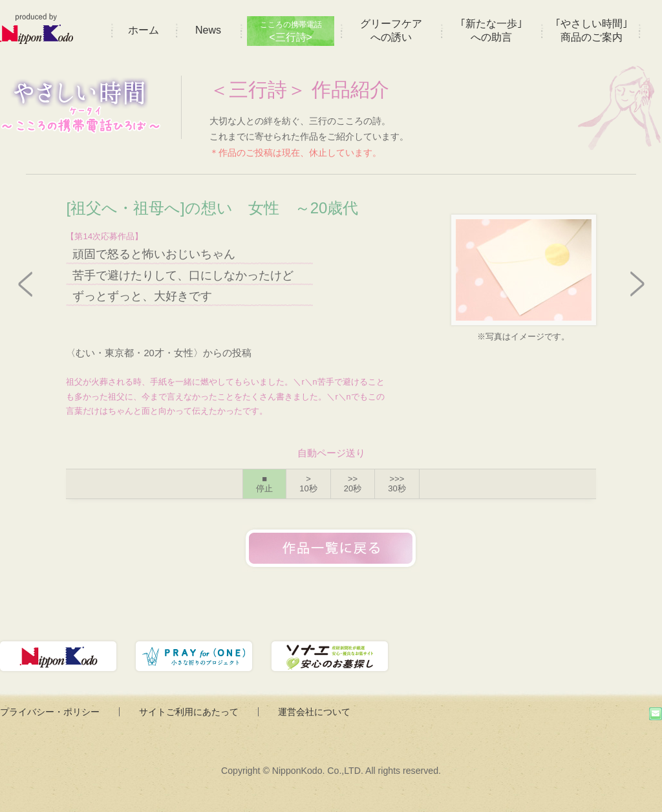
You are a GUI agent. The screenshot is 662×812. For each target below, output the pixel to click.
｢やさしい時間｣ (592, 30)
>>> (397, 484)
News (208, 30)
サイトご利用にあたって (189, 712)
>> (353, 484)
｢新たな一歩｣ (491, 30)
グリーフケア (391, 30)
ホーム (144, 30)
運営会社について (314, 712)
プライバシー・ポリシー (50, 712)
